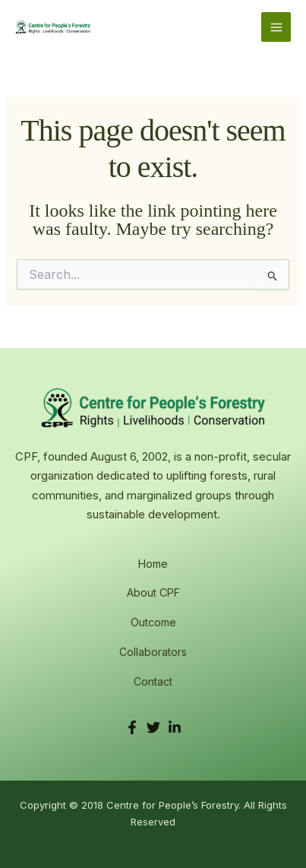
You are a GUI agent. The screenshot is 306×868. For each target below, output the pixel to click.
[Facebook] (132, 727)
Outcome (153, 622)
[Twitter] (153, 727)
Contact (153, 681)
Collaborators (153, 652)
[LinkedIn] (175, 727)
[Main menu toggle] (276, 27)
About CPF (153, 592)
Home (153, 564)
